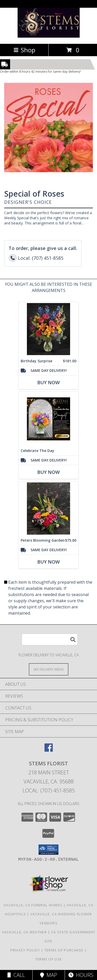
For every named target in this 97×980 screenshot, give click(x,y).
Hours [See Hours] (81, 975)
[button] (48, 850)
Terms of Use (49, 959)
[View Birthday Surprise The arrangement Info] (48, 329)
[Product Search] (50, 639)
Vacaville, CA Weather (24, 932)
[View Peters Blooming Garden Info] (48, 509)
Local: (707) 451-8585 (49, 790)
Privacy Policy (25, 950)
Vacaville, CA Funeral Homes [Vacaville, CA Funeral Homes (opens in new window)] (33, 905)
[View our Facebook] (49, 750)
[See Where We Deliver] (49, 669)
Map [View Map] (49, 975)
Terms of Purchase (64, 950)
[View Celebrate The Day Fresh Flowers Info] (48, 419)
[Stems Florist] (49, 36)
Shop (24, 50)
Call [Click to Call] (16, 975)
